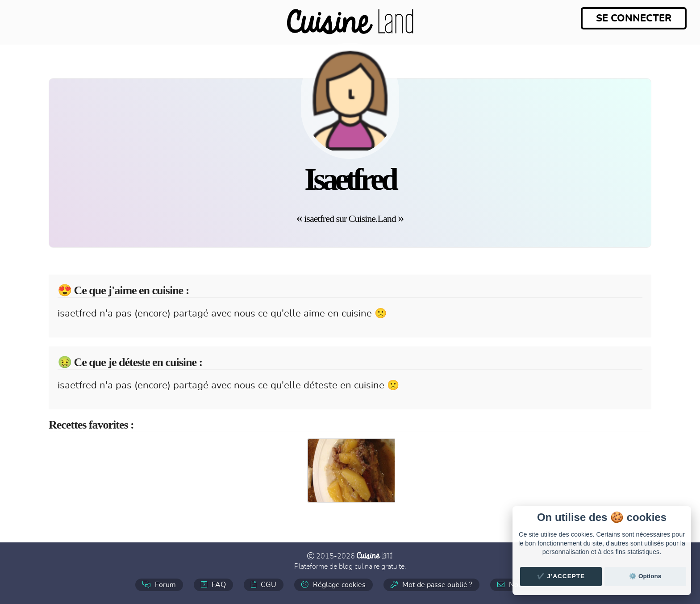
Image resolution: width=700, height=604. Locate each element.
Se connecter (634, 18)
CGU (264, 585)
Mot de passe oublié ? (431, 585)
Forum (159, 585)
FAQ (213, 585)
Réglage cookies (333, 585)
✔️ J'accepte (561, 576)
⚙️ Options (645, 576)
